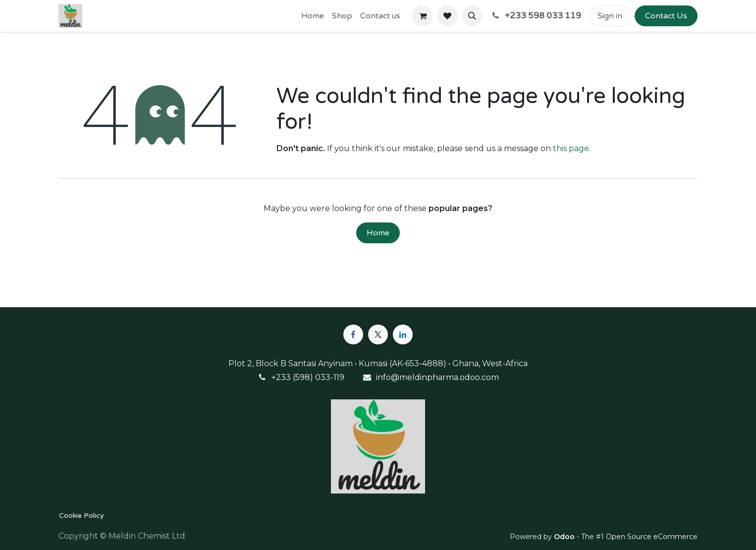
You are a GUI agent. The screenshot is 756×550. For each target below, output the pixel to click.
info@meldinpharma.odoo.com (437, 377)
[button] (472, 16)
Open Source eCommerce (652, 537)
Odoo (565, 537)
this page (571, 148)
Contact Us (666, 16)
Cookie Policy (81, 516)
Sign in (610, 16)
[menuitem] (313, 16)
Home (378, 233)
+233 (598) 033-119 (308, 377)
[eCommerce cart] (423, 16)
